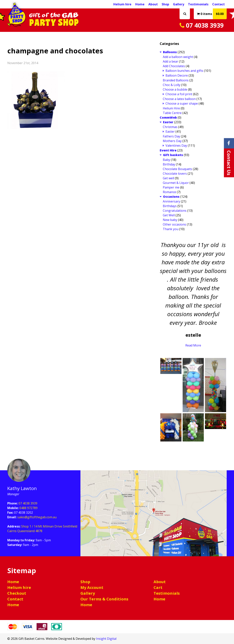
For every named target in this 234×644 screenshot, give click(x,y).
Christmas (170, 127)
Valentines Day (176, 145)
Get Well (169, 215)
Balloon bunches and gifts (184, 71)
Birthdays (170, 206)
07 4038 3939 (202, 25)
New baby (170, 220)
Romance (169, 192)
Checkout (17, 593)
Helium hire (122, 4)
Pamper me (171, 187)
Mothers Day (172, 141)
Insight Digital (106, 639)
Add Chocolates (174, 66)
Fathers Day (171, 136)
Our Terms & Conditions (104, 599)
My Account (92, 587)
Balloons (170, 52)
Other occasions (174, 224)
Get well (168, 178)
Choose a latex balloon (179, 99)
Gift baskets (173, 155)
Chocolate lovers (175, 174)
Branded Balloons (176, 80)
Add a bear (170, 61)
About (153, 4)
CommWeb (168, 117)
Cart (158, 587)
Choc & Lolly (172, 85)
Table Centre (172, 113)
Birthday (169, 164)
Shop (165, 4)
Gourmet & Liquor (176, 183)
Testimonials (198, 4)
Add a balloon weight (178, 57)
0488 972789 (28, 508)
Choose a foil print (179, 94)
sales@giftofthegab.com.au (37, 517)
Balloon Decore (177, 75)
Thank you (171, 229)
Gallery (179, 4)
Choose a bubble (175, 89)
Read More (193, 345)
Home (140, 4)
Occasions (171, 197)
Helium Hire (171, 108)
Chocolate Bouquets (177, 169)
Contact (219, 4)
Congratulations (175, 211)
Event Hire (168, 150)
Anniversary (171, 201)
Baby (166, 160)
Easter (168, 122)
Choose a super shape (182, 103)
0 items (212, 14)
